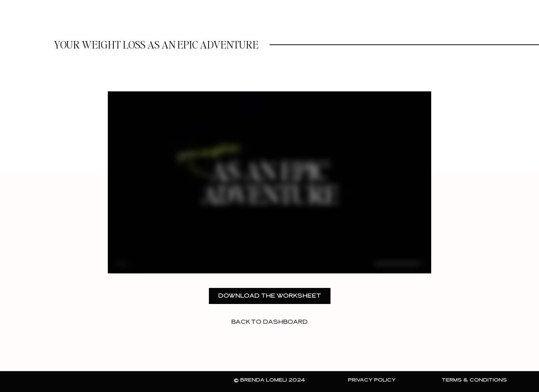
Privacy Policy (372, 380)
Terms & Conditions (474, 380)
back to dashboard (269, 322)
